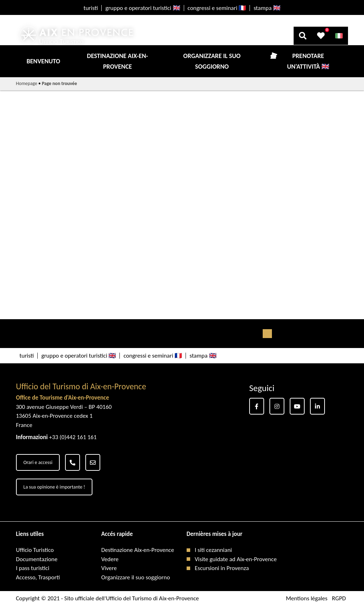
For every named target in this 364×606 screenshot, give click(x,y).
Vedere (110, 559)
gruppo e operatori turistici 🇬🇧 (143, 8)
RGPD (339, 598)
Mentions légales (307, 598)
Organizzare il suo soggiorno (212, 61)
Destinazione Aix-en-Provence (118, 61)
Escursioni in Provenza (222, 568)
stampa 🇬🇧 (267, 8)
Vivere (109, 568)
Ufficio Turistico (35, 550)
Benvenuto (43, 61)
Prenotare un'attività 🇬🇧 (308, 61)
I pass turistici (33, 568)
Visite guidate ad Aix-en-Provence (236, 559)
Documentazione (37, 559)
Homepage (27, 83)
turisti (91, 8)
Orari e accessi (38, 462)
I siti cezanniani (213, 550)
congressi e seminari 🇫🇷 (217, 8)
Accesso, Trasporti (38, 577)
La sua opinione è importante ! (54, 487)
